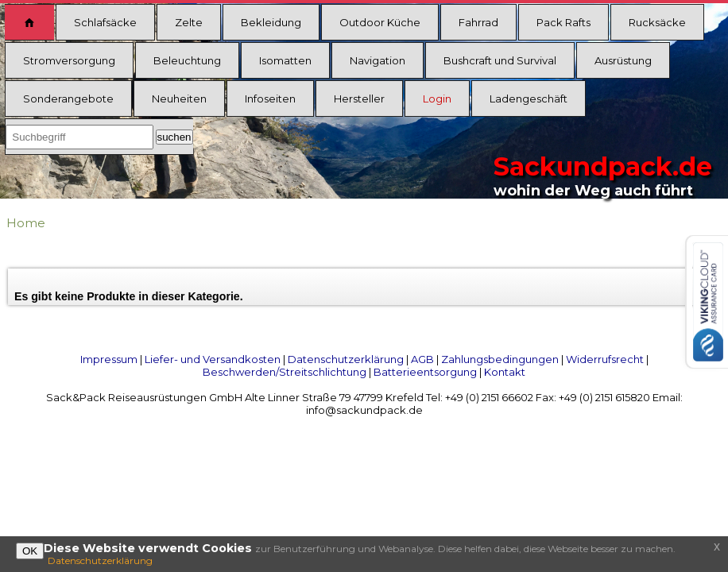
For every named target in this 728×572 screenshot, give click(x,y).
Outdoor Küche (380, 22)
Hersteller (359, 99)
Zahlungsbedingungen (500, 359)
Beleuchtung (187, 60)
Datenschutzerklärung (346, 359)
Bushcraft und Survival (500, 60)
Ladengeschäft (529, 99)
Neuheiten (179, 99)
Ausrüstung (623, 60)
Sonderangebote (68, 99)
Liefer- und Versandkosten (213, 359)
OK (30, 551)
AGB (422, 359)
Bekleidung (271, 22)
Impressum (109, 359)
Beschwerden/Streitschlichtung (285, 372)
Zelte (189, 22)
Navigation (378, 60)
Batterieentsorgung (425, 372)
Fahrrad (478, 22)
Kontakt (505, 372)
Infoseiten (270, 99)
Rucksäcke (657, 22)
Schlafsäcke (105, 22)
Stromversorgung (69, 60)
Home (26, 223)
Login (437, 99)
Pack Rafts (563, 22)
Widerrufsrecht (605, 359)
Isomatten (285, 60)
